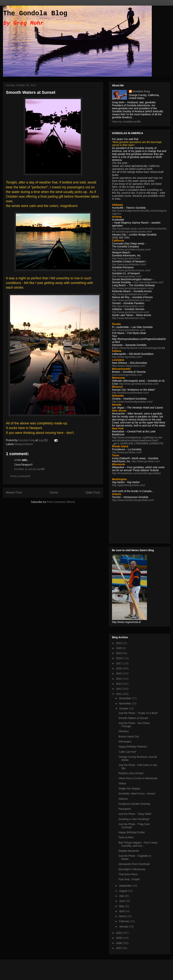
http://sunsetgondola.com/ (148, 282)
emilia (18, 460)
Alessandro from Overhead (134, 864)
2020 (119, 648)
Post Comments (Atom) (61, 502)
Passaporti (125, 809)
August (123, 891)
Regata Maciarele (129, 851)
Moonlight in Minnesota (132, 869)
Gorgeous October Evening (134, 804)
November (125, 703)
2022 (119, 643)
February (125, 921)
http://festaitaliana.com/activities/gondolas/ (136, 473)
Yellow (122, 783)
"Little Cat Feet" (128, 752)
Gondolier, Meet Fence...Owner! (137, 794)
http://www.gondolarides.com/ (129, 264)
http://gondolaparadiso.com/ (128, 306)
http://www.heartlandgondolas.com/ (132, 402)
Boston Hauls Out (129, 736)
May (122, 906)
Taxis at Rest (126, 837)
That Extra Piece (128, 874)
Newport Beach (24, 444)
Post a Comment (20, 476)
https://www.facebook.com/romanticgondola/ (138, 348)
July (122, 896)
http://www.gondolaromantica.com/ (139, 384)
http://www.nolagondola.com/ (129, 366)
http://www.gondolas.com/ (127, 276)
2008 (119, 943)
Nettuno (123, 799)
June (122, 901)
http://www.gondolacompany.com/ (131, 249)
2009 (119, 938)
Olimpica (124, 731)
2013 (119, 684)
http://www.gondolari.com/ (127, 452)
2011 (119, 694)
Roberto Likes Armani (131, 773)
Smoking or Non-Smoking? (134, 819)
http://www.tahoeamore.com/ (128, 318)
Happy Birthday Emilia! (132, 832)
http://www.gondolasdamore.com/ (131, 300)
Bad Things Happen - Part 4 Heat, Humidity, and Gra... (138, 844)
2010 (119, 933)
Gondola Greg (141, 91)
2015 (119, 673)
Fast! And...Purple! (129, 879)
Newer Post (14, 493)
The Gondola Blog (35, 14)
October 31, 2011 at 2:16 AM (29, 469)
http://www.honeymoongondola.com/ (133, 500)
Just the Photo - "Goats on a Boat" (138, 713)
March (123, 916)
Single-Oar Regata (129, 789)
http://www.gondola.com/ (126, 258)
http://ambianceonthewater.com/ (130, 393)
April (122, 911)
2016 (119, 668)
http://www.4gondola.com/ (127, 357)
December (125, 698)
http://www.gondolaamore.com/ (130, 294)
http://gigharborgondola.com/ (129, 485)
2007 (119, 948)
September (126, 886)
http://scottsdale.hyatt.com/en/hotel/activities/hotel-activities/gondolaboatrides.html (139, 230)
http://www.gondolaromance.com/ (131, 270)
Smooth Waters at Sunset (133, 718)
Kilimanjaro (125, 742)
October (124, 709)
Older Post (93, 493)
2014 (119, 679)
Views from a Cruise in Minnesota (138, 778)
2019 (119, 653)
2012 (119, 689)
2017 (119, 663)
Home (54, 493)
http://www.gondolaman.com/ (129, 330)
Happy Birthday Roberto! (133, 747)
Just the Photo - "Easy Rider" (135, 814)
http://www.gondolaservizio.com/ (131, 312)
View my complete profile (126, 122)
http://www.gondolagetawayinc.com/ (133, 288)
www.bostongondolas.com (127, 375)
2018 (119, 658)
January (124, 926)
